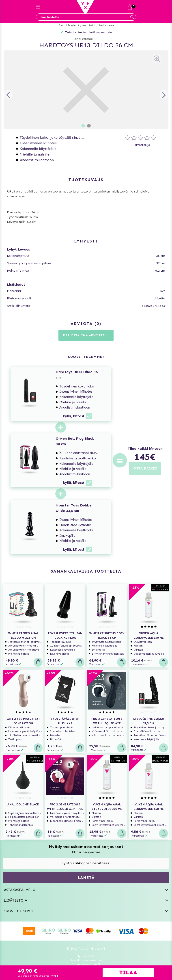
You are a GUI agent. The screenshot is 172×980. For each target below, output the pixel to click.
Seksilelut (73, 25)
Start (62, 25)
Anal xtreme (106, 25)
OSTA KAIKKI (145, 468)
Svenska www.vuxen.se (86, 960)
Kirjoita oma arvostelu (86, 335)
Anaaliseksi (89, 25)
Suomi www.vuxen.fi (86, 964)
